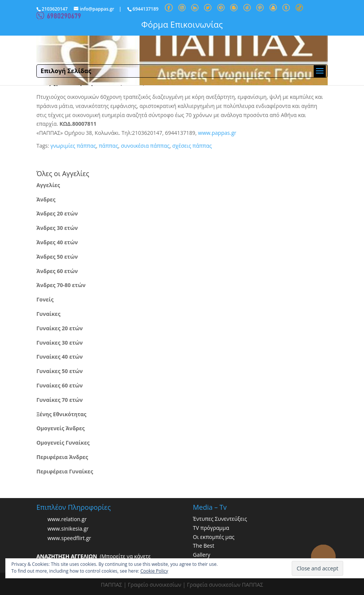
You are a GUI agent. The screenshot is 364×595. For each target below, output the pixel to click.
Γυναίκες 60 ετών (59, 385)
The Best (204, 546)
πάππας (108, 146)
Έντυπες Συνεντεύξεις (220, 519)
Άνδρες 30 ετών (57, 228)
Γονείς (45, 299)
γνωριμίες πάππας (73, 146)
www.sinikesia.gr (68, 529)
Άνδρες (46, 199)
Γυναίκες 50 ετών (59, 371)
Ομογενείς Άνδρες (61, 428)
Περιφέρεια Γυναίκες (65, 471)
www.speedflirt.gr (69, 538)
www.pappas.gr (217, 133)
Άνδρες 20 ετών (57, 213)
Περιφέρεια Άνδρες (62, 457)
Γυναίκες (48, 314)
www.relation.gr (67, 519)
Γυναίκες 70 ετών (59, 400)
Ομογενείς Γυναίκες (63, 443)
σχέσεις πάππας (192, 146)
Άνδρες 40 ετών (57, 242)
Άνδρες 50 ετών (57, 257)
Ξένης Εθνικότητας (61, 414)
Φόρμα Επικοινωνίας (182, 24)
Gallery (202, 555)
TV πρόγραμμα (211, 528)
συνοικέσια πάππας (145, 146)
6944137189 (145, 9)
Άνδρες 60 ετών (57, 271)
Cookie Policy (154, 571)
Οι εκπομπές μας (214, 537)
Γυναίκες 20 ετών (59, 328)
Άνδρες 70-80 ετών (61, 285)
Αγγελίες (48, 185)
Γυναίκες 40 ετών (59, 357)
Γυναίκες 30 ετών (59, 343)
